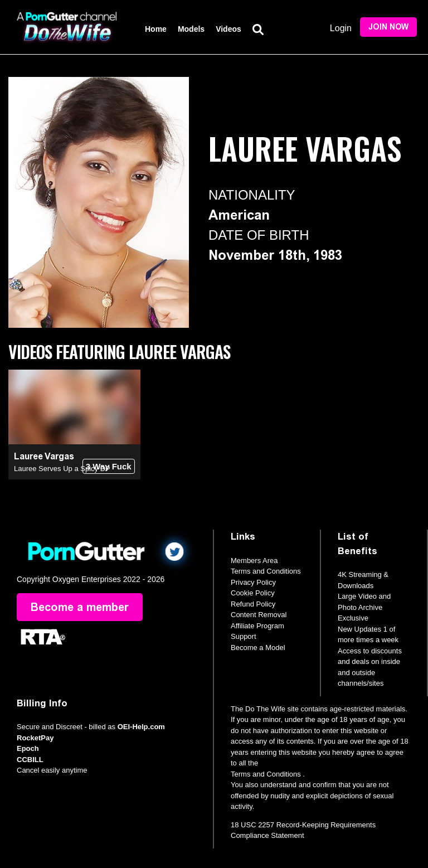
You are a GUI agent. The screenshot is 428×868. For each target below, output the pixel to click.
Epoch (28, 748)
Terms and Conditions (266, 571)
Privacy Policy (253, 582)
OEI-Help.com (141, 727)
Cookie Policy (253, 593)
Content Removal (259, 615)
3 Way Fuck (109, 466)
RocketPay (35, 738)
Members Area (254, 561)
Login (341, 28)
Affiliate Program (257, 626)
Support (244, 636)
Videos (228, 29)
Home (156, 29)
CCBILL (30, 760)
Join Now (388, 27)
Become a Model (258, 648)
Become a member (80, 607)
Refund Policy (253, 604)
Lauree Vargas (44, 456)
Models (191, 29)
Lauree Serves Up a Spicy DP (62, 469)
